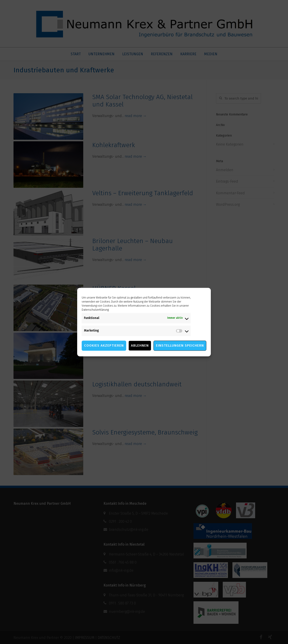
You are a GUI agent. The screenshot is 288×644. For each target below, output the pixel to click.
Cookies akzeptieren (104, 345)
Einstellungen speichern (180, 345)
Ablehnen (140, 345)
